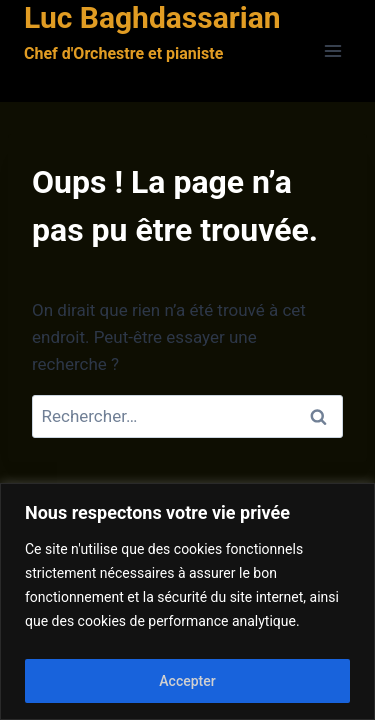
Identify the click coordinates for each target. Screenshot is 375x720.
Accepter (187, 681)
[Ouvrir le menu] (332, 51)
